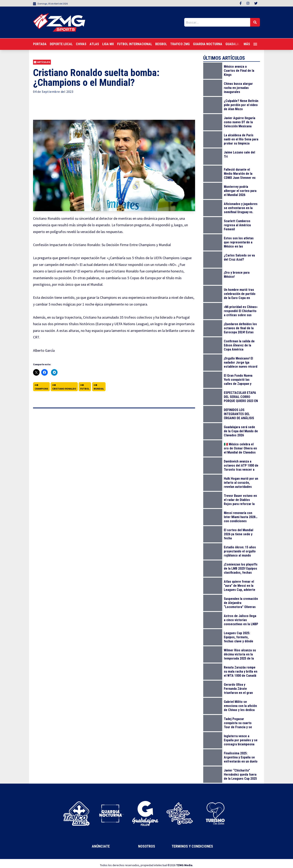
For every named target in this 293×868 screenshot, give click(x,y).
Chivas (81, 44)
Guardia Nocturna (208, 44)
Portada (40, 44)
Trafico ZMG (180, 44)
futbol (85, 387)
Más (250, 44)
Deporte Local (61, 44)
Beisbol (161, 44)
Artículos (42, 62)
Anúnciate (101, 846)
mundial (99, 387)
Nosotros (147, 846)
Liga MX (108, 44)
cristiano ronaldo (64, 387)
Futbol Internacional (135, 44)
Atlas (94, 44)
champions (41, 387)
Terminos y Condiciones (192, 846)
